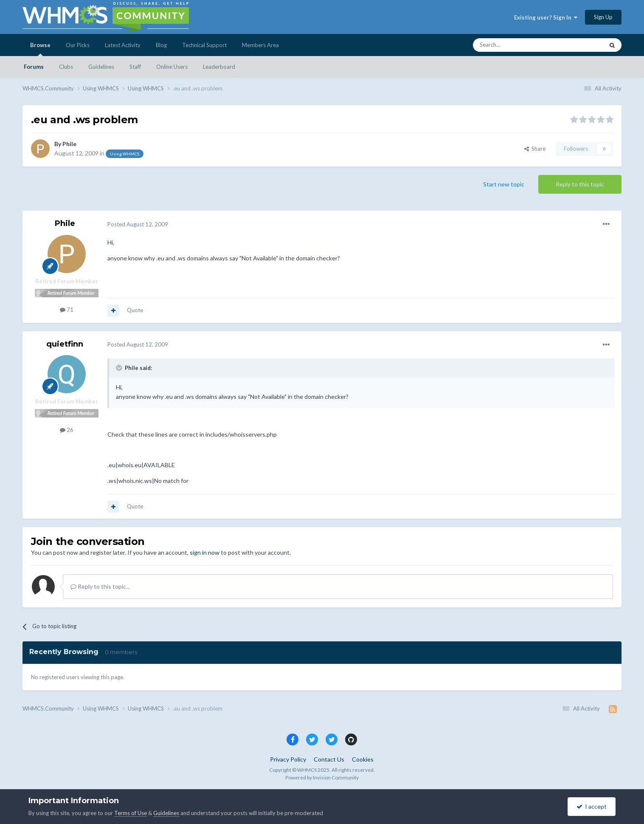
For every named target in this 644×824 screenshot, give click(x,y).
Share (535, 149)
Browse (40, 49)
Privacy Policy (288, 759)
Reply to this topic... (100, 586)
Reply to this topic (580, 184)
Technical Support (204, 45)
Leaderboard (219, 67)
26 (67, 430)
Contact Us (329, 759)
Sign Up (603, 17)
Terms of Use (131, 813)
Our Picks (78, 45)
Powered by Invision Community (322, 777)
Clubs (66, 67)
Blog (161, 45)
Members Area (260, 45)
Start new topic (504, 184)
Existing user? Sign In (546, 17)
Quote (135, 310)
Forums (34, 67)
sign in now (205, 552)
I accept (592, 806)
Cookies (363, 759)
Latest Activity (123, 45)
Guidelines (101, 67)
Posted (138, 224)
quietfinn (65, 344)
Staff (135, 67)
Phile (69, 144)
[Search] (518, 45)
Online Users (172, 67)
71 (67, 310)
